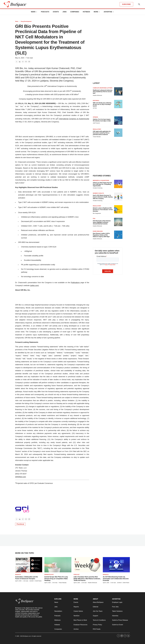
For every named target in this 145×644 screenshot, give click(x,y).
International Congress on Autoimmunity (74, 119)
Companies (75, 12)
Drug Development (26, 21)
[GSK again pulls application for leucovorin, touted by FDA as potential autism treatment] (118, 133)
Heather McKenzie (97, 95)
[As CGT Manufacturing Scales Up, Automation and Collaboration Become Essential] (116, 565)
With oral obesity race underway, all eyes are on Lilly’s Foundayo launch (102, 104)
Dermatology (49, 574)
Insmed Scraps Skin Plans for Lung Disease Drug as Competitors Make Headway (56, 579)
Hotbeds (86, 12)
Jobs (65, 12)
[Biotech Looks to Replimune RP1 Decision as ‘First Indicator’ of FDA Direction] (118, 209)
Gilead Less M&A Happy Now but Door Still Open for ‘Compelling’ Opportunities (102, 184)
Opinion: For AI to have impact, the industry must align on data (102, 120)
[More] (37, 12)
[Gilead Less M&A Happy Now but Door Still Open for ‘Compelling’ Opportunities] (118, 184)
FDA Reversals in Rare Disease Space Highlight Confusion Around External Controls (102, 222)
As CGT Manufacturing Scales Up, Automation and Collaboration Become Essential (116, 579)
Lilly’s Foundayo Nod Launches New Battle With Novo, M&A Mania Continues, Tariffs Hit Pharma (87, 579)
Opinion (95, 117)
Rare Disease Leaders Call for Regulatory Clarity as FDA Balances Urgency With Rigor (101, 235)
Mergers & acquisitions (101, 180)
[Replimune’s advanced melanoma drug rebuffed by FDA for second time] (118, 91)
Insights (18, 574)
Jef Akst (95, 108)
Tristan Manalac (97, 137)
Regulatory (97, 129)
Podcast (77, 574)
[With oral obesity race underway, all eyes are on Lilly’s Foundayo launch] (118, 104)
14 (56, 119)
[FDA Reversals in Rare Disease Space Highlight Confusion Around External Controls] (118, 222)
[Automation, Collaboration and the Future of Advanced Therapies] (29, 565)
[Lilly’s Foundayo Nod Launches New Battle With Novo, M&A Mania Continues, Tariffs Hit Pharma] (87, 565)
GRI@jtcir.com (21, 477)
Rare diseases (98, 231)
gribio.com (34, 286)
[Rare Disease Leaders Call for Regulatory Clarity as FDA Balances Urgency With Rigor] (118, 235)
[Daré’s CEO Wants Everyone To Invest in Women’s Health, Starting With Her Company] (118, 197)
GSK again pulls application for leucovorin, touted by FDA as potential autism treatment (102, 133)
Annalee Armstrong (98, 188)
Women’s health (98, 193)
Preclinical (20, 524)
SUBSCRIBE (126, 4)
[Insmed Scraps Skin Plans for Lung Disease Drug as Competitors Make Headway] (58, 565)
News (33, 12)
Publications (75, 283)
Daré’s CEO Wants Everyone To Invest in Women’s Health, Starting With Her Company (103, 197)
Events (56, 12)
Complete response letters (103, 88)
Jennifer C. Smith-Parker (35, 581)
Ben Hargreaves (97, 213)
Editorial (96, 101)
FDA (94, 218)
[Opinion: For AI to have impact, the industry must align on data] (118, 121)
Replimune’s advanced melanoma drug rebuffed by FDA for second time (103, 92)
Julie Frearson (96, 123)
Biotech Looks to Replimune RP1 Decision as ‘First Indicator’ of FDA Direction (103, 210)
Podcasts (45, 12)
